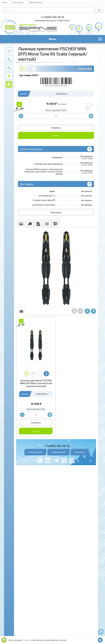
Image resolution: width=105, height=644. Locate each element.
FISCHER (85, 69)
